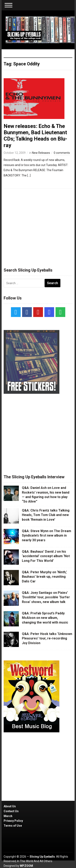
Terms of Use (13, 826)
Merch (8, 816)
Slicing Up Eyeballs (42, 857)
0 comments (62, 153)
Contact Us (11, 811)
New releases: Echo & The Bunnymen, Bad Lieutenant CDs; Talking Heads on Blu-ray (35, 136)
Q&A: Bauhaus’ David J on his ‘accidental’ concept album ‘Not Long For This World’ (46, 556)
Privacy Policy (13, 821)
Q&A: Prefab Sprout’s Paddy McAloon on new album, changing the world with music (45, 618)
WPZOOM (26, 866)
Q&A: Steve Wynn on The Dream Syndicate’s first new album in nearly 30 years (47, 536)
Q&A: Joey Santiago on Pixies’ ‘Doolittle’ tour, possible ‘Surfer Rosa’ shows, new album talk (46, 597)
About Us (10, 806)
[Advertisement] (38, 226)
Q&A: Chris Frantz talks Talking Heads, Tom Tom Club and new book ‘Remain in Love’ (46, 515)
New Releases (41, 153)
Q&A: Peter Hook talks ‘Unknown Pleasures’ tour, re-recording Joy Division (47, 638)
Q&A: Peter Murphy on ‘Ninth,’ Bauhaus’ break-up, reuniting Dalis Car (44, 577)
